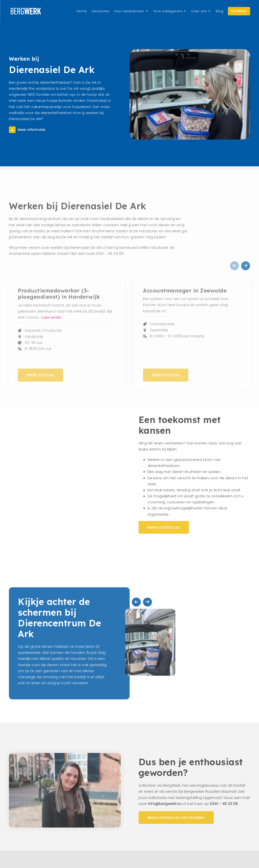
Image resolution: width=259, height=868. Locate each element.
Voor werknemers (129, 11)
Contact (239, 11)
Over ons (199, 11)
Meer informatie (32, 133)
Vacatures (100, 11)
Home (82, 11)
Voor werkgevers (168, 11)
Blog (220, 11)
